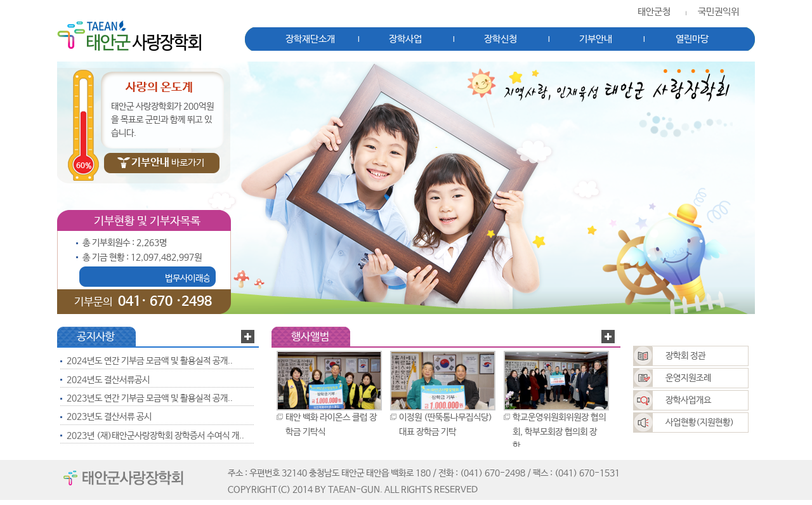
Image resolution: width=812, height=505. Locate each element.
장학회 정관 (685, 356)
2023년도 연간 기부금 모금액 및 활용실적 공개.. (150, 398)
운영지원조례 (688, 378)
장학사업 (405, 39)
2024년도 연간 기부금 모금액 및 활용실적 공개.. (150, 361)
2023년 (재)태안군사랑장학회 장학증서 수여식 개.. (155, 436)
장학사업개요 (688, 400)
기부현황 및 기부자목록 (147, 221)
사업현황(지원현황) (700, 423)
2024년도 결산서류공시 (108, 380)
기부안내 (596, 39)
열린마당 (692, 39)
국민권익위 (718, 12)
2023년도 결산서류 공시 (109, 417)
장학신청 (501, 39)
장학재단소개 (310, 39)
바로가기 (168, 163)
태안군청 (654, 12)
